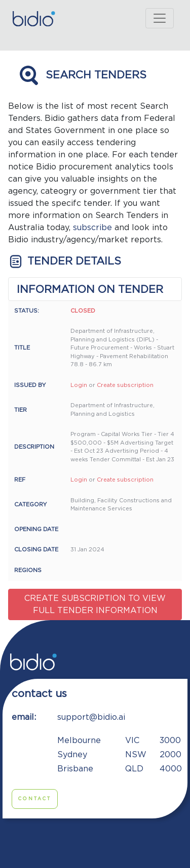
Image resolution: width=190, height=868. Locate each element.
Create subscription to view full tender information (95, 604)
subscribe (92, 228)
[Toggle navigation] (160, 18)
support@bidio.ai (91, 717)
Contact (35, 799)
